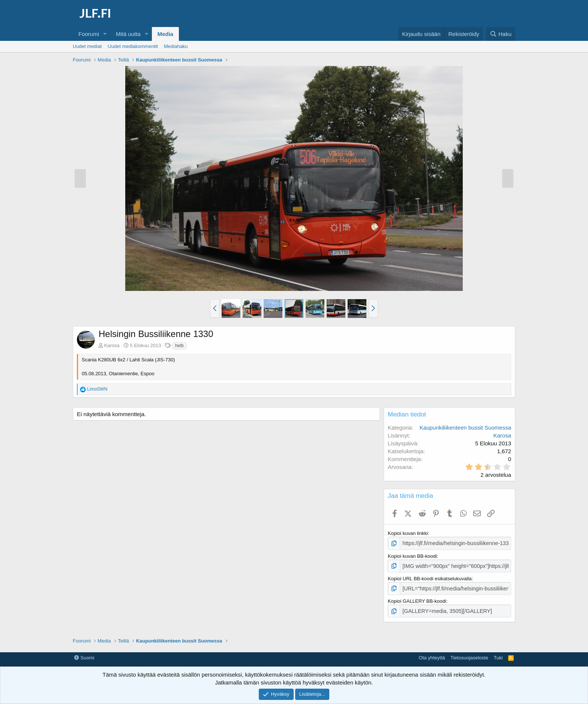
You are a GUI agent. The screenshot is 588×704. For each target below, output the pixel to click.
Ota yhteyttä (432, 655)
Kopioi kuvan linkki (408, 533)
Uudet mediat (87, 46)
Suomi (84, 655)
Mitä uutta (128, 34)
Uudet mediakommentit (133, 46)
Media (166, 34)
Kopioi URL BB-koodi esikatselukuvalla (430, 577)
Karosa (112, 345)
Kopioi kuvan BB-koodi (412, 555)
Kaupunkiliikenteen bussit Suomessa (465, 428)
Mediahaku (176, 46)
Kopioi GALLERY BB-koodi (417, 599)
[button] (105, 34)
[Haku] (501, 34)
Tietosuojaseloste (469, 655)
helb (179, 346)
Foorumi (89, 34)
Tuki (498, 655)
